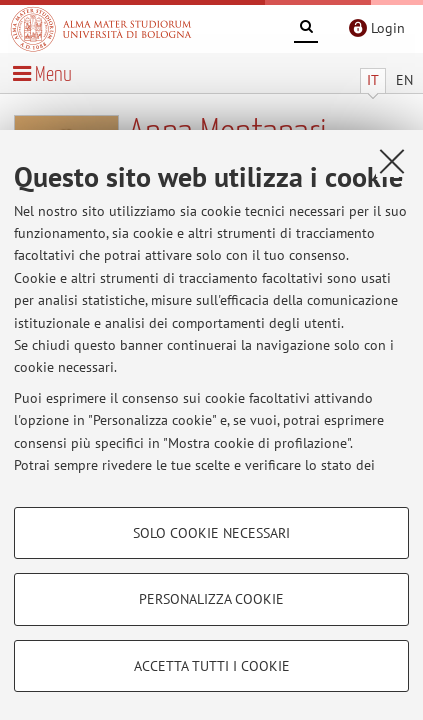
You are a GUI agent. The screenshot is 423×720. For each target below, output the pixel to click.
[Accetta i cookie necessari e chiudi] (392, 161)
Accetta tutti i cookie (212, 666)
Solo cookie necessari (211, 533)
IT (373, 80)
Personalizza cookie (211, 599)
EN (404, 80)
